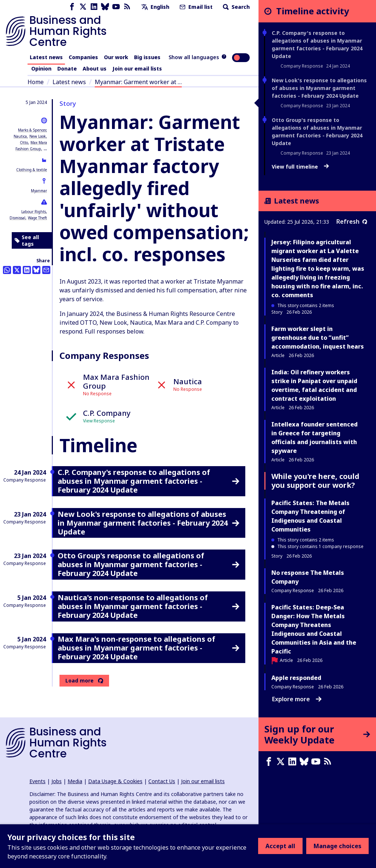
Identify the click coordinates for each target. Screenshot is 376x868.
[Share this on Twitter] (17, 270)
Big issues (147, 57)
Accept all (280, 846)
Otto (24, 143)
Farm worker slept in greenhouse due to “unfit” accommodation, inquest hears (318, 338)
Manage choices (337, 846)
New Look (38, 136)
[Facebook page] (72, 7)
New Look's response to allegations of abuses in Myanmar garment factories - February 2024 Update (319, 88)
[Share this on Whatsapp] (7, 270)
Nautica (20, 136)
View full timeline (300, 167)
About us (95, 69)
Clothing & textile (32, 170)
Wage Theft (37, 218)
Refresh (352, 221)
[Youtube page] (116, 7)
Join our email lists (137, 69)
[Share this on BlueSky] (36, 270)
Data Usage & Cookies (115, 781)
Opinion (41, 69)
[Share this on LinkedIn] (27, 270)
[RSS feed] (127, 7)
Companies (83, 57)
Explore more (297, 699)
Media (75, 781)
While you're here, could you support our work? (315, 481)
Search (236, 7)
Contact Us (162, 781)
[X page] (83, 7)
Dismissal (17, 218)
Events (37, 781)
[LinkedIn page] (94, 7)
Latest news (46, 57)
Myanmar (39, 191)
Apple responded (296, 678)
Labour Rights (34, 212)
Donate (67, 69)
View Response (99, 421)
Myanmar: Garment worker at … (138, 82)
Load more (79, 681)
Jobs (57, 781)
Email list (195, 7)
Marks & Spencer (32, 130)
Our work (116, 57)
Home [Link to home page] (36, 82)
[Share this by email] (46, 270)
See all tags (27, 240)
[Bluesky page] (105, 7)
